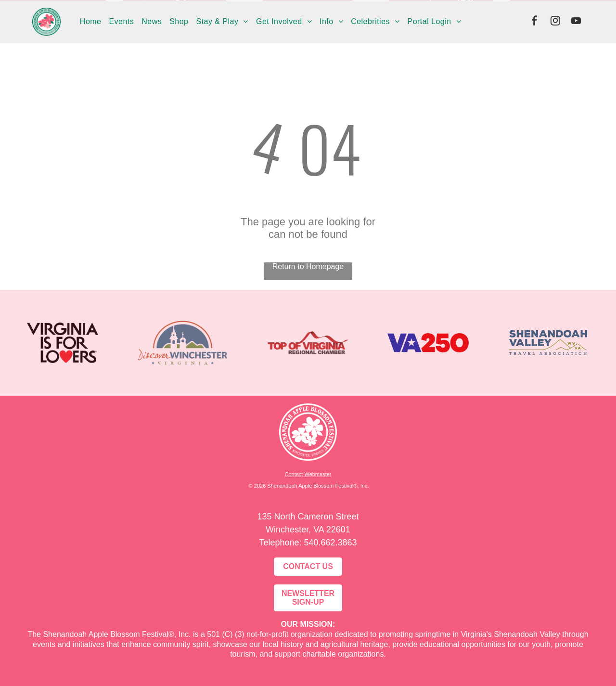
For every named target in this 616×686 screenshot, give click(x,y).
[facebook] (535, 22)
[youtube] (576, 22)
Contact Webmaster (308, 474)
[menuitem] (91, 22)
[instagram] (555, 22)
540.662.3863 (330, 543)
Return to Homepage (308, 266)
